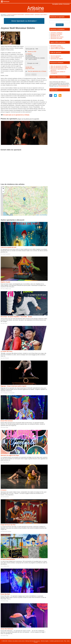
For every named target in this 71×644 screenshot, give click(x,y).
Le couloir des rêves (7, 351)
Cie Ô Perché (6, 358)
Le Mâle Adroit (6, 566)
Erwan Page (5, 427)
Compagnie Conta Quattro (9, 393)
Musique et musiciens (56, 34)
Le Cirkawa (29, 54)
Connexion (66, 4)
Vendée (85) (29, 67)
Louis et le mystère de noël (8, 247)
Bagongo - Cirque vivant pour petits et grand (13, 386)
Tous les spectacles (56, 56)
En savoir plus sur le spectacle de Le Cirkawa (16, 115)
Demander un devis (56, 46)
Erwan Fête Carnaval (7, 421)
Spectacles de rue (55, 36)
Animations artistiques (56, 33)
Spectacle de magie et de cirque (10, 455)
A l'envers (4, 490)
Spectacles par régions (57, 59)
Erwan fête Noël (5, 594)
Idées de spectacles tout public (59, 66)
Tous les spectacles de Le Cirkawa (37, 71)
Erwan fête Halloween (7, 629)
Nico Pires (5, 323)
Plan (65, 641)
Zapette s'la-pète (5, 282)
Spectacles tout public (56, 38)
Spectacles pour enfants (57, 37)
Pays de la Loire (30, 68)
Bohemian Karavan (7, 531)
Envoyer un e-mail (33, 63)
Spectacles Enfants (29, 15)
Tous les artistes (55, 57)
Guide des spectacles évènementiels (16, 15)
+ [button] (3, 189)
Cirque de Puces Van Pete (8, 525)
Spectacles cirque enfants (41, 15)
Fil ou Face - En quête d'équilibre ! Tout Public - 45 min (16, 317)
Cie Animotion (6, 497)
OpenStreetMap (44, 215)
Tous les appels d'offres (57, 47)
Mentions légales (45, 641)
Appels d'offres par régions (58, 49)
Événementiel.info (64, 86)
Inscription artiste (57, 4)
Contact (36, 642)
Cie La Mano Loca (7, 289)
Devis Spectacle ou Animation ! (24, 21)
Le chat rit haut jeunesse (8, 559)
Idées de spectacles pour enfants (59, 67)
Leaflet (38, 215)
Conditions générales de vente (56, 641)
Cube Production (6, 254)
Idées (68, 641)
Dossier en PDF (32, 52)
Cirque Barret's (6, 462)
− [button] (3, 192)
